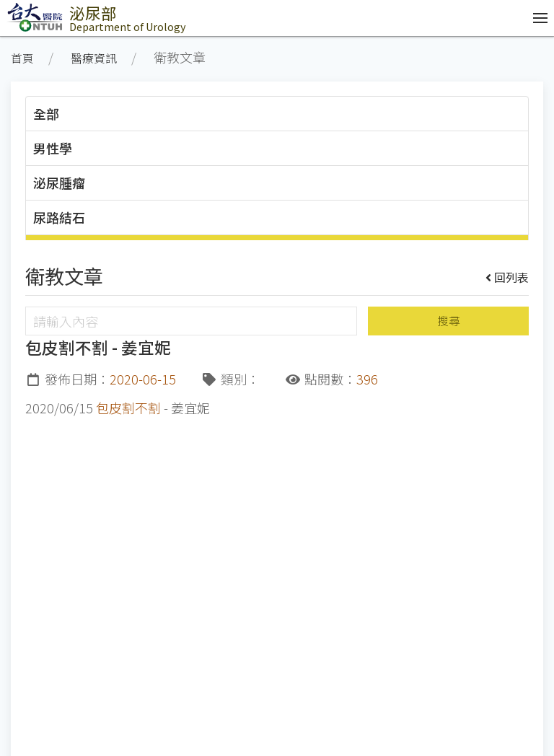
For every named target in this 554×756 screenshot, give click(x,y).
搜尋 (449, 321)
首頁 (22, 58)
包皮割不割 (128, 408)
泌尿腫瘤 (59, 183)
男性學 (53, 148)
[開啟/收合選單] (537, 18)
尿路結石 (59, 217)
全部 (46, 113)
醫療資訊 (94, 58)
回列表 (507, 277)
